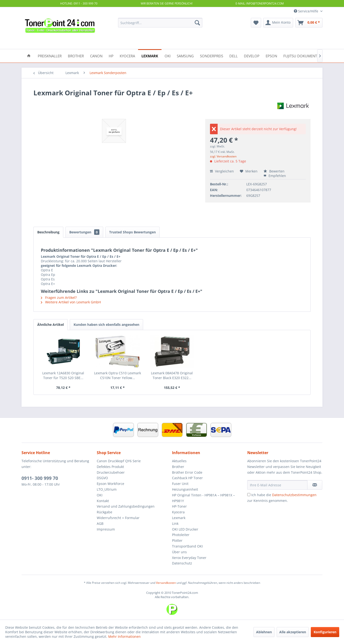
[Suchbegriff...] (160, 23)
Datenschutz (182, 563)
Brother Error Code (187, 472)
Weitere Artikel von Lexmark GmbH (71, 302)
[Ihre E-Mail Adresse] (277, 485)
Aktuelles (179, 461)
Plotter (177, 540)
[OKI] (168, 56)
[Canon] (96, 56)
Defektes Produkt (110, 467)
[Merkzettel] (256, 23)
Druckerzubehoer (111, 472)
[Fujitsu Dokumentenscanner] (310, 56)
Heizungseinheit (185, 489)
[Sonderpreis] (212, 56)
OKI (100, 495)
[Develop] (252, 56)
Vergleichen (222, 171)
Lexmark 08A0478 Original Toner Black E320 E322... (172, 375)
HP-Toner (179, 506)
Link (175, 523)
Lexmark (179, 518)
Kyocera (178, 512)
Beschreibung (48, 232)
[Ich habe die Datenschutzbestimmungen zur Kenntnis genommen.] (249, 495)
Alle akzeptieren (293, 632)
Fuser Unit (180, 484)
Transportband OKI (187, 546)
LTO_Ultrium (107, 489)
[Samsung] (185, 56)
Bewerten (274, 171)
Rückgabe (105, 512)
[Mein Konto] (278, 23)
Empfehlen (275, 176)
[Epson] (271, 56)
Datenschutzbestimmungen (294, 495)
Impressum (106, 529)
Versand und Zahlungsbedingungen (126, 506)
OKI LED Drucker (185, 529)
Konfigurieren (325, 632)
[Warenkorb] (309, 23)
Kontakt (103, 501)
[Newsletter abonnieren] (315, 485)
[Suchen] (197, 23)
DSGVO (102, 478)
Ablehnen (264, 632)
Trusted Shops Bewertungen (132, 232)
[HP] (111, 56)
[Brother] (76, 56)
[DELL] (234, 56)
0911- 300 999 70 (40, 478)
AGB (100, 523)
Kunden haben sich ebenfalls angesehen (106, 325)
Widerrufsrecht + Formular (118, 518)
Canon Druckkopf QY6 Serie (119, 461)
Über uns (179, 552)
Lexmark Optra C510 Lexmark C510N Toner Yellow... (118, 375)
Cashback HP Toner (187, 478)
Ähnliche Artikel (51, 325)
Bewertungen (84, 232)
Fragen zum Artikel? (59, 298)
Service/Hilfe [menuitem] (306, 11)
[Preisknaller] (50, 56)
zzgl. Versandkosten (223, 156)
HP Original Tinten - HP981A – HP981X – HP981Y (203, 498)
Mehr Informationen (124, 636)
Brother (178, 467)
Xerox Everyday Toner (189, 558)
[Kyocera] (127, 56)
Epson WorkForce (110, 484)
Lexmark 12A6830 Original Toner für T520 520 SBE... (63, 375)
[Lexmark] (150, 56)
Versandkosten (166, 583)
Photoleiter (181, 535)
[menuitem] (160, 23)
